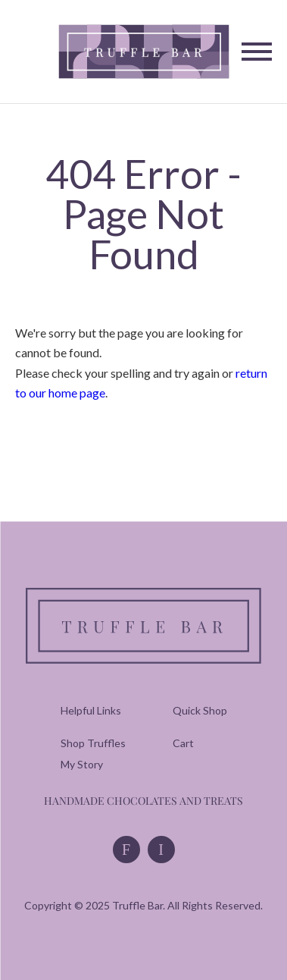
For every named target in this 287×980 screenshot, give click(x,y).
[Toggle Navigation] (257, 52)
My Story (82, 764)
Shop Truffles (93, 743)
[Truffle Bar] (143, 51)
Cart (183, 743)
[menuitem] (93, 743)
